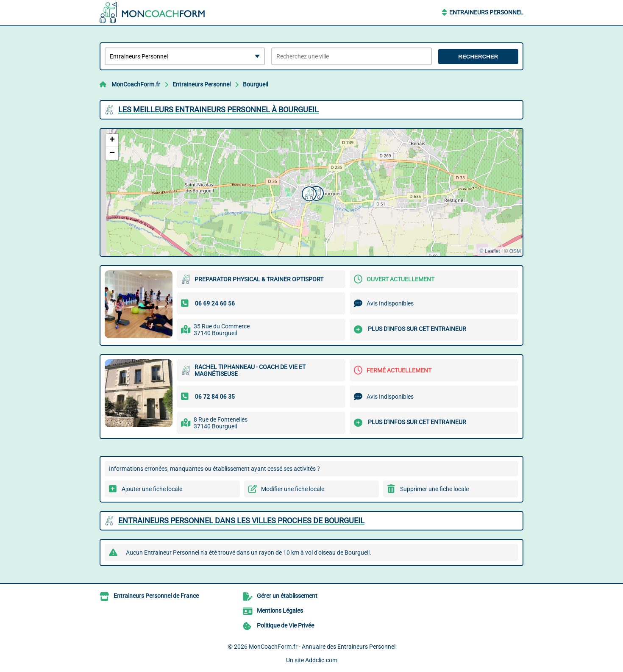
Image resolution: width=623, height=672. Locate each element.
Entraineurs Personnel (486, 12)
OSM (515, 251)
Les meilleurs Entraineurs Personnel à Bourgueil (218, 110)
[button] (308, 193)
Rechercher (478, 57)
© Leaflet (489, 251)
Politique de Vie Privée (285, 625)
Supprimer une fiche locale (434, 489)
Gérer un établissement (287, 596)
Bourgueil (255, 84)
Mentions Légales (280, 611)
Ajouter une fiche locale (152, 489)
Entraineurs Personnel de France (156, 596)
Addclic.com (321, 660)
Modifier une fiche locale (293, 489)
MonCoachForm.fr (136, 84)
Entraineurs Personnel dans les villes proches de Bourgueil (241, 521)
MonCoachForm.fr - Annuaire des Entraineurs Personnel (322, 647)
